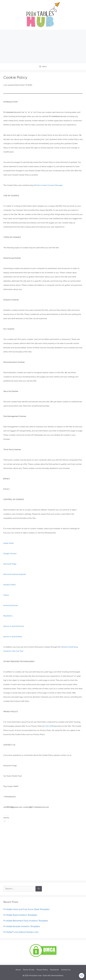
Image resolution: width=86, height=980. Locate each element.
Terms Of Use (29, 970)
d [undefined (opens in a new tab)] (6, 606)
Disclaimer (54, 970)
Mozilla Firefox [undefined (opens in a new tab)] (9, 585)
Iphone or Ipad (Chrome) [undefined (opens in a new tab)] (13, 626)
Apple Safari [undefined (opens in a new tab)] (9, 543)
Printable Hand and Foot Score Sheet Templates (26, 909)
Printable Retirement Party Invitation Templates (26, 921)
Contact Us (66, 970)
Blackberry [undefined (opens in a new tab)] (8, 616)
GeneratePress (57, 976)
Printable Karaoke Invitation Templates (22, 926)
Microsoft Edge (10, 564)
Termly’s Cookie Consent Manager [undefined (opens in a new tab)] (48, 185)
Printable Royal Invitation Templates (20, 915)
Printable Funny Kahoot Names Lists (21, 932)
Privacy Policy (42, 970)
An (4, 606)
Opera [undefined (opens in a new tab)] (6, 595)
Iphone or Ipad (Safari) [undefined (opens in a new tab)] (13, 637)
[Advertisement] (43, 47)
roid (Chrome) (12, 606)
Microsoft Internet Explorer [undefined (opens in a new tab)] (15, 574)
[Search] (39, 889)
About (18, 970)
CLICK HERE (49, 726)
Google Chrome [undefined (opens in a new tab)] (10, 554)
